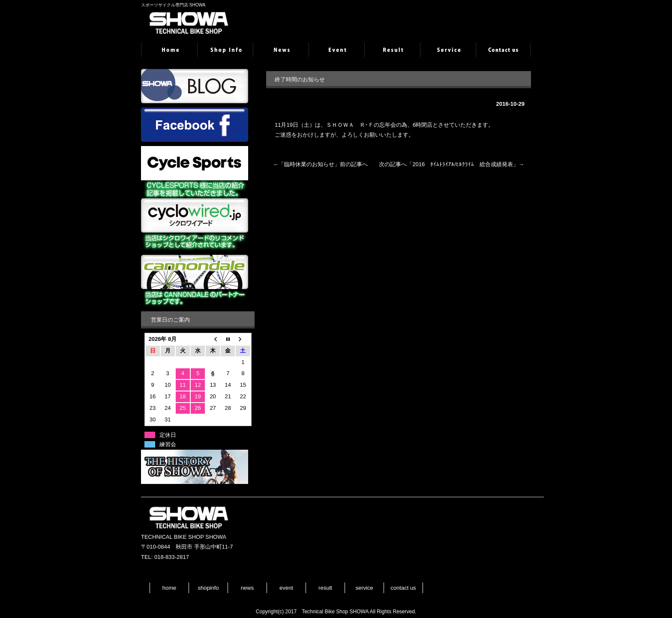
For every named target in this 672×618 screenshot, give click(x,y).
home (169, 51)
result (392, 51)
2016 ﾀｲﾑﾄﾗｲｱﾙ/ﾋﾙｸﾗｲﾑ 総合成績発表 (463, 164)
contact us (403, 588)
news (280, 51)
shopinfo (225, 51)
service (447, 51)
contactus (503, 51)
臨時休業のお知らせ (309, 164)
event (336, 51)
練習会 (168, 444)
